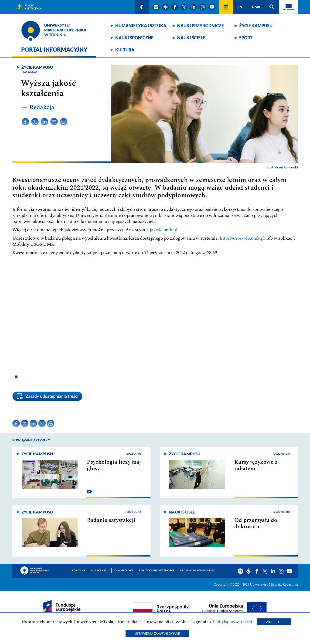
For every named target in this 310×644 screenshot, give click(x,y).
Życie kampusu (256, 26)
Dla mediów (124, 570)
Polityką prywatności (233, 622)
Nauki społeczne (134, 38)
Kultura (125, 50)
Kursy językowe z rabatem (256, 465)
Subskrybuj (100, 570)
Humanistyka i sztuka (141, 26)
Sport (246, 38)
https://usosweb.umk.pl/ (243, 238)
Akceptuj (274, 622)
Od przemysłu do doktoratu (256, 523)
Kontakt (79, 570)
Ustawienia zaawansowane (157, 634)
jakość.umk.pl (163, 230)
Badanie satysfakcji (111, 520)
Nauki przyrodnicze (201, 26)
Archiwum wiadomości (198, 570)
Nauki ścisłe (191, 38)
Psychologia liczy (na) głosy (114, 465)
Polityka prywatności (156, 570)
